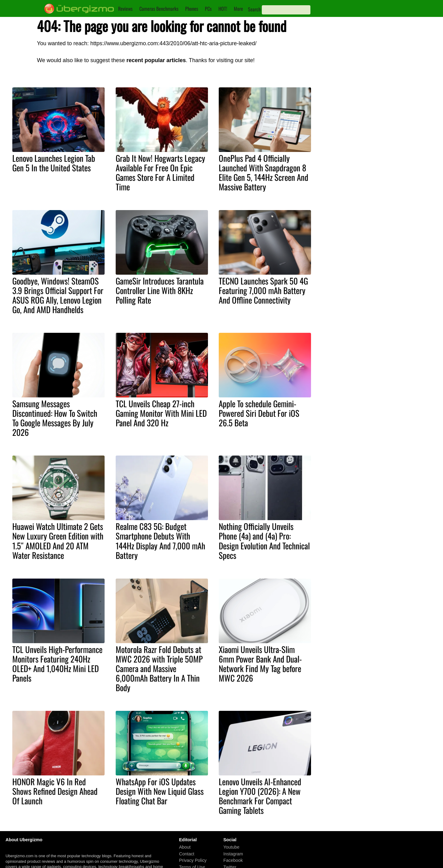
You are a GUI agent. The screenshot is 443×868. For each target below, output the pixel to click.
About (185, 847)
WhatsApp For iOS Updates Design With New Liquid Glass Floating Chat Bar (160, 791)
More (238, 9)
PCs (208, 9)
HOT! (223, 9)
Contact (187, 854)
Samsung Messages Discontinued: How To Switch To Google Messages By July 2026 (55, 418)
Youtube (231, 847)
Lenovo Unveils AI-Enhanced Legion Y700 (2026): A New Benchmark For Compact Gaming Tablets (260, 796)
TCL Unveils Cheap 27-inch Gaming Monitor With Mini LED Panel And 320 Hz (161, 413)
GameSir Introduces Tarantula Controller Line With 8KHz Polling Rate (160, 290)
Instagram (233, 854)
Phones (192, 9)
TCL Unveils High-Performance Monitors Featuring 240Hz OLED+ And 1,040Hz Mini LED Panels (57, 664)
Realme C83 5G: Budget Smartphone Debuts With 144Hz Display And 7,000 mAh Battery (160, 541)
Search (254, 9)
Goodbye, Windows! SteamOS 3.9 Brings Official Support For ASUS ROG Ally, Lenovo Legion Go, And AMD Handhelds (58, 295)
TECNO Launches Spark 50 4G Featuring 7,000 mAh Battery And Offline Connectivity (263, 290)
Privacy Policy (193, 860)
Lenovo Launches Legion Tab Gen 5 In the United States (54, 163)
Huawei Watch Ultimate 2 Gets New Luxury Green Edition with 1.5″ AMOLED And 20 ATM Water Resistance (58, 541)
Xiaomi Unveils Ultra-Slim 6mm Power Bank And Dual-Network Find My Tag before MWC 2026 (260, 664)
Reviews (125, 9)
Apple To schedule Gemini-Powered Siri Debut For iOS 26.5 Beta (259, 413)
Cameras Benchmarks (159, 9)
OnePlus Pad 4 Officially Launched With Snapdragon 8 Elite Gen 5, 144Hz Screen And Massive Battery (263, 172)
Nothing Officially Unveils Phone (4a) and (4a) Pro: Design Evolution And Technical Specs (264, 541)
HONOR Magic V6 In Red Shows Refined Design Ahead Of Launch (55, 791)
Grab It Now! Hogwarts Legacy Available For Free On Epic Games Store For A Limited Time (160, 172)
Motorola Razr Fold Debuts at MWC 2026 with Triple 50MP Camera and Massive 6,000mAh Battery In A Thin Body (159, 668)
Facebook (233, 860)
